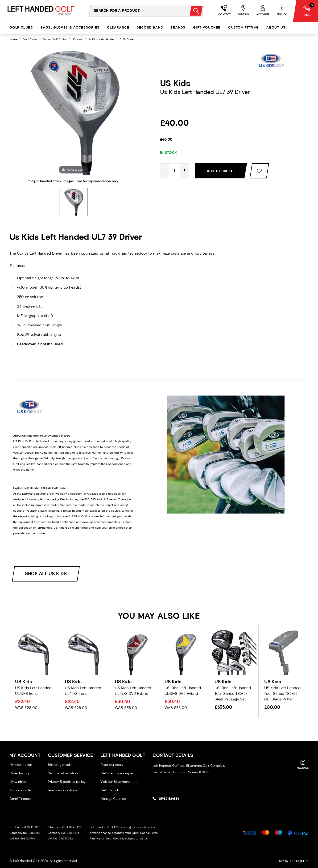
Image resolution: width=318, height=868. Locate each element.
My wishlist (18, 782)
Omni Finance (20, 799)
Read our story (112, 765)
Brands (178, 28)
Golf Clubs (21, 28)
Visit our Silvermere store (119, 782)
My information (21, 765)
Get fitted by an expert (117, 773)
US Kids (77, 40)
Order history (19, 773)
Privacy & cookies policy (67, 782)
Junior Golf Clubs (54, 40)
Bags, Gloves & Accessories (70, 28)
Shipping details (60, 765)
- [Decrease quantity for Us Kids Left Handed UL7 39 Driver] (165, 171)
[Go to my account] (224, 11)
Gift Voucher (207, 28)
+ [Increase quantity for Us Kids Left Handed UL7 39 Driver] (185, 171)
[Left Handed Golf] (41, 11)
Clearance (118, 28)
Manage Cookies (113, 799)
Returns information (63, 773)
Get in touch (110, 790)
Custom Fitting (244, 28)
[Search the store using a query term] (136, 11)
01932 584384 (169, 799)
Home (13, 40)
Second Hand (150, 28)
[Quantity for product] (174, 171)
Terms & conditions (63, 790)
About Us (276, 28)
